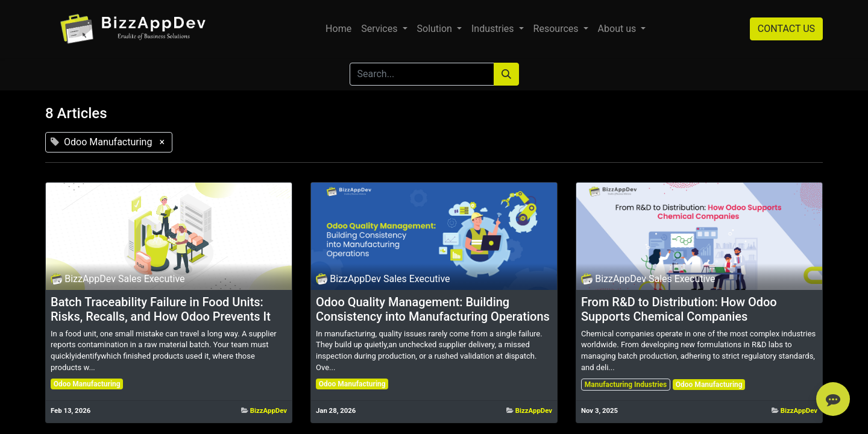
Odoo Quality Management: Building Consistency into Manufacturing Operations (433, 309)
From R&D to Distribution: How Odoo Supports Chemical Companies (679, 309)
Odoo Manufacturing (87, 384)
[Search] (506, 74)
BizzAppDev (269, 410)
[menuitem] (338, 29)
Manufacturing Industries (626, 385)
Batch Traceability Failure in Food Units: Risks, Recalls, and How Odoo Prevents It (161, 309)
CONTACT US (786, 29)
